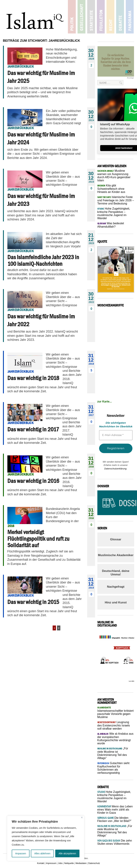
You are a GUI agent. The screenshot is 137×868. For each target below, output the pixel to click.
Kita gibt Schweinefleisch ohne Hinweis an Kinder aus (111, 189)
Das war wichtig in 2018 (33, 378)
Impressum (51, 863)
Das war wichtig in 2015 (33, 602)
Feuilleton (101, 17)
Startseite (91, 17)
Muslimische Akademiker (116, 555)
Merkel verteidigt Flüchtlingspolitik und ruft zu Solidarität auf (38, 539)
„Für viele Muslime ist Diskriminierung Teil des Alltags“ (115, 831)
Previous (103, 658)
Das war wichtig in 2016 (33, 481)
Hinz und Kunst (116, 602)
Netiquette (69, 863)
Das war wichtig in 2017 (33, 429)
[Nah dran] (82, 817)
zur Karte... (105, 401)
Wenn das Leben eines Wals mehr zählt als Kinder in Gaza (115, 810)
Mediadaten (81, 863)
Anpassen (21, 853)
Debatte (120, 17)
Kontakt (41, 863)
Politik (72, 17)
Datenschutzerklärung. (116, 469)
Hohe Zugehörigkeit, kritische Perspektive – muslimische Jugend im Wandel (114, 797)
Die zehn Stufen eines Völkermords (115, 842)
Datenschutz (94, 863)
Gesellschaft (81, 17)
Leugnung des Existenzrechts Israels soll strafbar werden (114, 725)
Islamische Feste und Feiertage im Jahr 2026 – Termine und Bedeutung (116, 200)
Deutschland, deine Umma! (116, 573)
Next (127, 658)
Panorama (130, 17)
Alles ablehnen (42, 853)
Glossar (116, 539)
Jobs (60, 863)
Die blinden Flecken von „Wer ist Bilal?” (114, 819)
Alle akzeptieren (67, 853)
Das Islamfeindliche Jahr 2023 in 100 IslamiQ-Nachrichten (43, 260)
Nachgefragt (116, 587)
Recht (110, 17)
